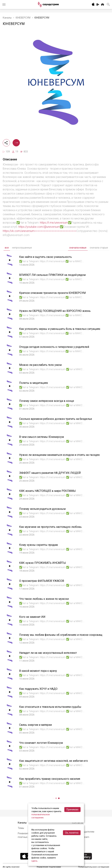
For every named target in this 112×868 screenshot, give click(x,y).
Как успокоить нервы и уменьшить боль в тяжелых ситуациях (60, 329)
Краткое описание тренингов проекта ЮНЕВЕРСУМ (52, 293)
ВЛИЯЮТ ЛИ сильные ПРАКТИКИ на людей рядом (52, 275)
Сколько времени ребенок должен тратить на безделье (56, 419)
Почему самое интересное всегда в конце (47, 401)
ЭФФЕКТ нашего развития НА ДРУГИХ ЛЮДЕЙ (50, 473)
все (7, 248)
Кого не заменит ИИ (32, 617)
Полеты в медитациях (34, 383)
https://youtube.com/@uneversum (39, 227)
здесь (34, 861)
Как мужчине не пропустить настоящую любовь (50, 527)
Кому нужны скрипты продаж (39, 545)
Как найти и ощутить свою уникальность (45, 257)
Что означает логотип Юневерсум (41, 743)
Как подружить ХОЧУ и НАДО (38, 689)
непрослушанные (22, 248)
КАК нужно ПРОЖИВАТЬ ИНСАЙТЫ (43, 563)
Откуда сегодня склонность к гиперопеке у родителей (54, 347)
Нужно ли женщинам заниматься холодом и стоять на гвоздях (59, 455)
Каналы (7, 18)
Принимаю (72, 810)
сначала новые (78, 248)
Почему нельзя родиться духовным (42, 509)
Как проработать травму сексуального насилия (50, 779)
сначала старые (99, 248)
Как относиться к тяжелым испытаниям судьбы (50, 707)
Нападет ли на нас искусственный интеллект (48, 653)
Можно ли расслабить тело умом (40, 365)
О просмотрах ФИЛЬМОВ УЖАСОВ (42, 581)
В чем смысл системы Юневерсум (42, 437)
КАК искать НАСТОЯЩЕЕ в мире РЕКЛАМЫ (47, 491)
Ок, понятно (72, 833)
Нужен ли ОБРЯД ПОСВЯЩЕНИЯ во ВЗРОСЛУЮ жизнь (55, 311)
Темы (21, 828)
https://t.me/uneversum (54, 223)
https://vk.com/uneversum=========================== (40, 231)
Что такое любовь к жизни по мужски (44, 599)
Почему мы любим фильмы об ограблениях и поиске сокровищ (61, 635)
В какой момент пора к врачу (38, 671)
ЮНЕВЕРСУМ (23, 18)
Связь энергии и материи (35, 725)
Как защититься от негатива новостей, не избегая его (53, 761)
